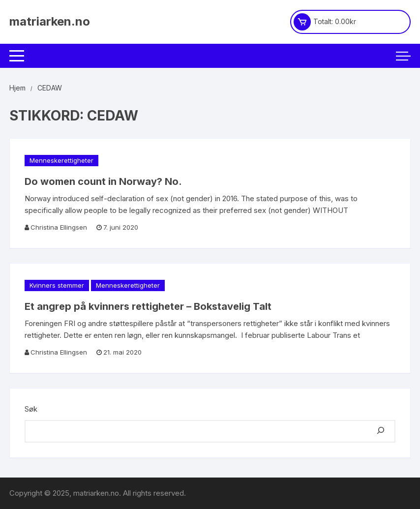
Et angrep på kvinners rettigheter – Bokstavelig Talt (148, 306)
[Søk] (381, 431)
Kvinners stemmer (57, 285)
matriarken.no (50, 21)
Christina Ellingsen (59, 227)
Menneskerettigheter (61, 160)
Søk (31, 409)
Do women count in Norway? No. (103, 181)
